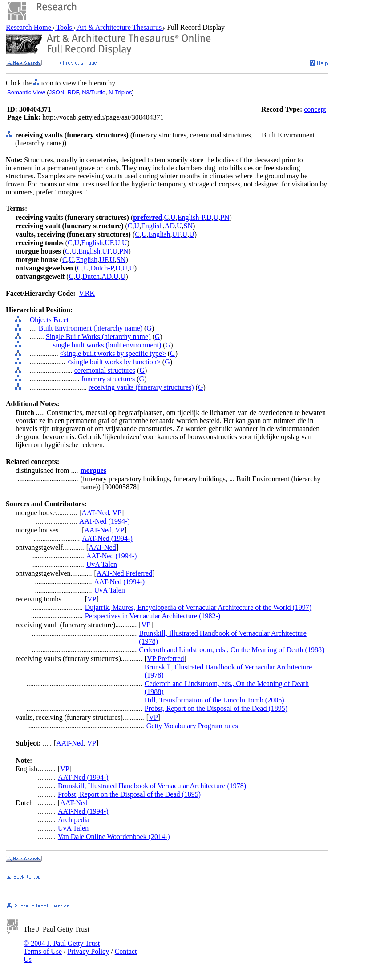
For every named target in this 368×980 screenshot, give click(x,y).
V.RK (87, 293)
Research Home (29, 27)
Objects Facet (49, 320)
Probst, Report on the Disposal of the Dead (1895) (216, 708)
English (152, 226)
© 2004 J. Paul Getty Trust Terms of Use (62, 947)
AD (170, 226)
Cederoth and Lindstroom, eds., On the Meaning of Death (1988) (231, 650)
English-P (191, 217)
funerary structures (108, 379)
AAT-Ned (95, 513)
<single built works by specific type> (113, 353)
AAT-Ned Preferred (124, 573)
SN (188, 226)
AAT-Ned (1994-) (105, 521)
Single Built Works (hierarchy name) (98, 337)
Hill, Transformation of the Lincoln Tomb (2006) (214, 700)
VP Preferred (165, 659)
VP (117, 513)
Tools (64, 27)
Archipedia (74, 820)
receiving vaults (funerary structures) (141, 387)
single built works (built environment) (107, 345)
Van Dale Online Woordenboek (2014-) (114, 837)
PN (225, 217)
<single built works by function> (114, 362)
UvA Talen (102, 564)
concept (315, 109)
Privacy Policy (88, 951)
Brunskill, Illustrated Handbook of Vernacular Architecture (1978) (152, 786)
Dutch (91, 276)
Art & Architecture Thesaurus (119, 27)
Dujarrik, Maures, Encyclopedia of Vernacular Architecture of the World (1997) (198, 607)
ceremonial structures (105, 370)
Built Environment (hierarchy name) (91, 328)
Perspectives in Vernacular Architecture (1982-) (153, 616)
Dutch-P (102, 268)
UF (176, 234)
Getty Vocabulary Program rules (192, 726)
